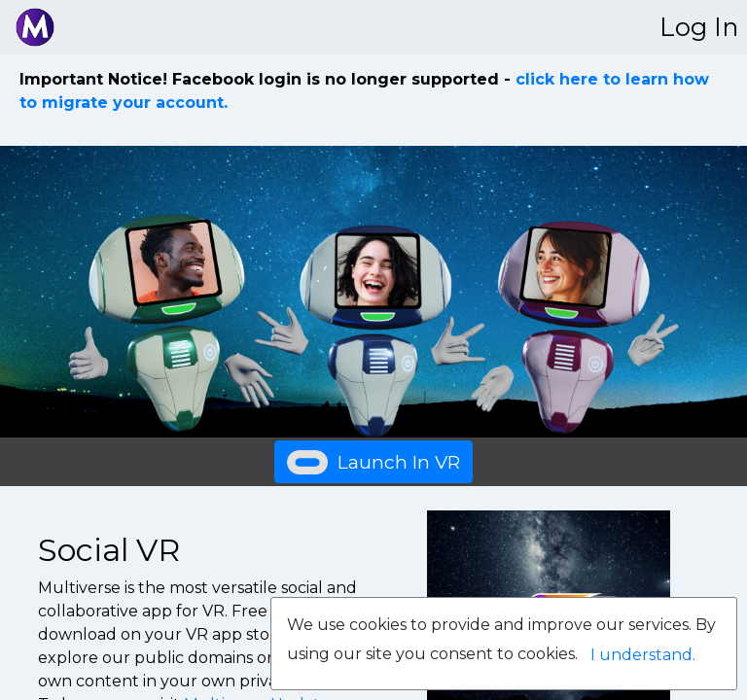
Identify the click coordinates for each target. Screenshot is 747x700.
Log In (699, 27)
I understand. (643, 655)
